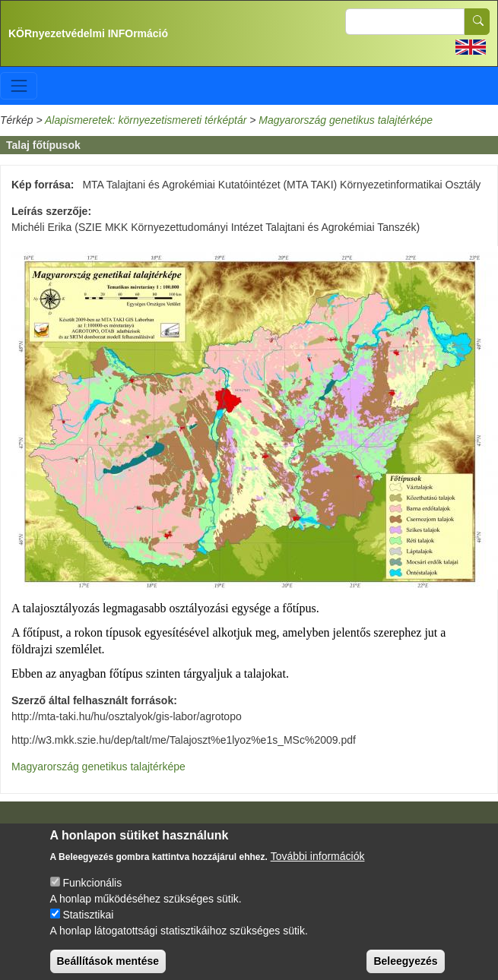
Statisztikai (88, 926)
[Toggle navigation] (19, 85)
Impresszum (70, 830)
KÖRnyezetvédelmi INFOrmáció (88, 33)
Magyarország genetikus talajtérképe (346, 120)
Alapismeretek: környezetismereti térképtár (146, 120)
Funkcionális (92, 894)
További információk (318, 868)
